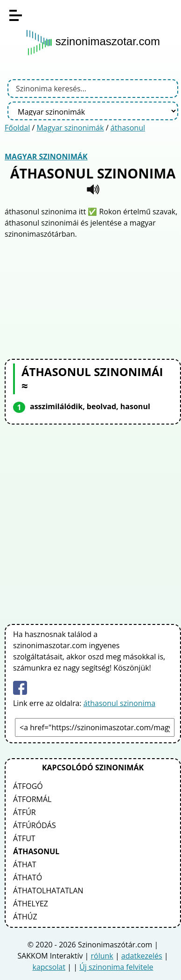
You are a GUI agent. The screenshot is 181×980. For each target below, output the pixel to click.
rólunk (102, 956)
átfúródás (35, 825)
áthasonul (128, 128)
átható (28, 877)
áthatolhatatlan (48, 891)
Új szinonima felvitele (116, 967)
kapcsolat (49, 967)
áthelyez (31, 904)
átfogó (28, 786)
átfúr (24, 812)
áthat (25, 864)
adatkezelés (142, 956)
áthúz (25, 917)
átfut (24, 838)
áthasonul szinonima (120, 703)
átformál (32, 799)
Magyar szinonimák (70, 128)
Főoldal (17, 128)
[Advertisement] (93, 298)
